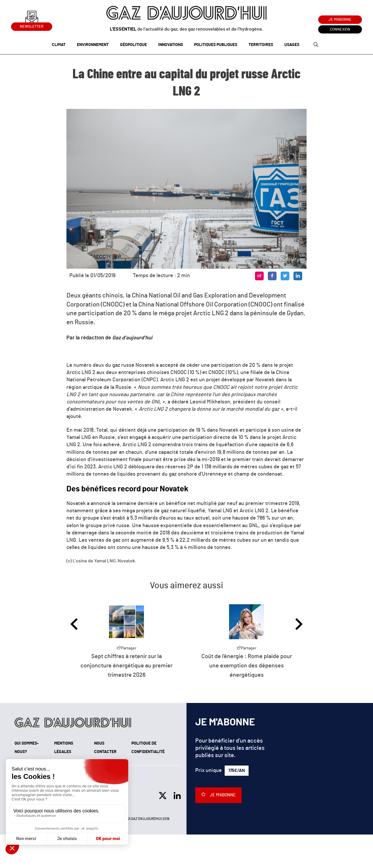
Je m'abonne (340, 20)
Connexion (340, 30)
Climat (59, 45)
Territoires (261, 45)
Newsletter (32, 25)
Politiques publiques (216, 45)
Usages (292, 45)
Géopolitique (133, 45)
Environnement (93, 45)
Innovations (171, 45)
